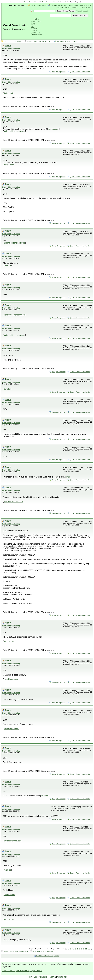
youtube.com (53, 129)
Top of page (32, 977)
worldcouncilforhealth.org (14, 315)
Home (3, 2)
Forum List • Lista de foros (13, 41)
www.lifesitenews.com (13, 502)
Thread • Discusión (60, 2)
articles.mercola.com (13, 841)
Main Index (12, 2)
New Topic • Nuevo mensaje (67, 41)
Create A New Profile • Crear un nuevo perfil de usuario (71, 5)
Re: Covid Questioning (11, 49)
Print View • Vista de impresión (48, 956)
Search (53, 977)
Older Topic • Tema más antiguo (44, 951)
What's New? (86, 7)
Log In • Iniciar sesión (38, 5)
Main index (43, 977)
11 (89, 949)
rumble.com (9, 165)
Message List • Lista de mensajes (40, 41)
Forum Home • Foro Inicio (28, 2)
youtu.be (7, 265)
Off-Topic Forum (45, 2)
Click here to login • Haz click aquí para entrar (22, 971)
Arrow (23, 29)
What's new (62, 977)
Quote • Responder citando (80, 72)
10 (86, 949)
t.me (68, 477)
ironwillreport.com (11, 679)
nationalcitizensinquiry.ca (14, 131)
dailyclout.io (9, 93)
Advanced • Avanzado (82, 11)
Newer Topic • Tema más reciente (16, 951)
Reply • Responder (59, 72)
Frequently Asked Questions (67, 7)
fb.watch (7, 389)
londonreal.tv (9, 895)
